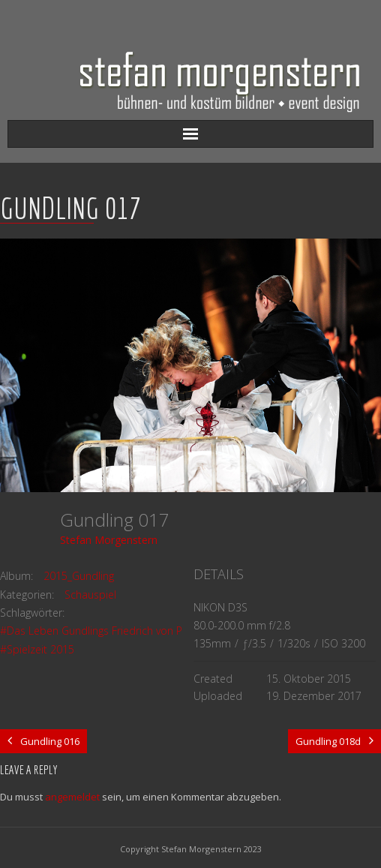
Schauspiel (90, 595)
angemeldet (72, 797)
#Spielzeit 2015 (37, 649)
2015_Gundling (79, 576)
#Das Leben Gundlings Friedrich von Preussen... (114, 631)
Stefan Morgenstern (109, 540)
